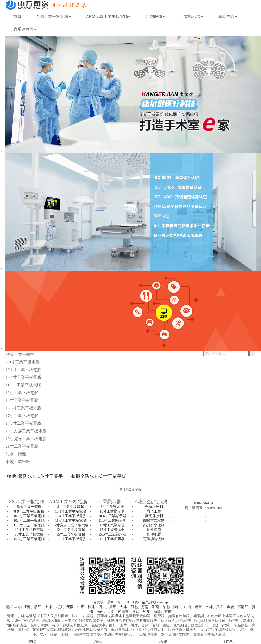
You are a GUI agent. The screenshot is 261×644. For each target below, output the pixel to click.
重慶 (230, 607)
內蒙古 (123, 611)
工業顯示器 (191, 16)
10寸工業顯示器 (112, 511)
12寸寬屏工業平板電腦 (71, 525)
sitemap (162, 602)
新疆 (157, 611)
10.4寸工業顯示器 (112, 516)
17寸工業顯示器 (112, 539)
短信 (163, 642)
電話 (98, 642)
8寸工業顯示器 (112, 507)
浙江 (38, 607)
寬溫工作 (154, 511)
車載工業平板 (18, 462)
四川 (102, 607)
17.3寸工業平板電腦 (23, 423)
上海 (48, 607)
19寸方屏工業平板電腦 (26, 431)
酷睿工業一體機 (20, 354)
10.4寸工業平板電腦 (23, 377)
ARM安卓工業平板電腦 (108, 16)
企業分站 (149, 602)
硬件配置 (154, 534)
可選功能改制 (154, 539)
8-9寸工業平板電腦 (23, 362)
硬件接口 (154, 530)
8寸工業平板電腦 (70, 507)
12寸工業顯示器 (112, 525)
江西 (220, 607)
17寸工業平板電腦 (22, 416)
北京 (59, 607)
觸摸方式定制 (154, 521)
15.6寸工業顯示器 (112, 534)
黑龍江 (243, 607)
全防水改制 (154, 507)
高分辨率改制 (154, 525)
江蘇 (27, 607)
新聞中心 (228, 16)
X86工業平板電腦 (54, 16)
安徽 (70, 607)
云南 (111, 611)
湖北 (166, 607)
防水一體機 (16, 454)
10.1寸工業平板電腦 (23, 370)
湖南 (155, 607)
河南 (145, 607)
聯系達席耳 (25, 29)
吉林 (209, 607)
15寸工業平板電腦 (22, 400)
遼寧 (198, 607)
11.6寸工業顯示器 (112, 521)
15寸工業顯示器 (112, 530)
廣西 (136, 611)
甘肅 (168, 611)
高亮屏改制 (154, 516)
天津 (123, 607)
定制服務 (155, 16)
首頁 (17, 16)
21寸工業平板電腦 (22, 446)
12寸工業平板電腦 (22, 393)
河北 (134, 607)
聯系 (228, 642)
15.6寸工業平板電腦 (23, 408)
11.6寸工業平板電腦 (23, 385)
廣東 (113, 607)
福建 (91, 607)
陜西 (177, 607)
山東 (81, 607)
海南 (100, 611)
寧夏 (147, 611)
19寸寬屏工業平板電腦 (26, 439)
